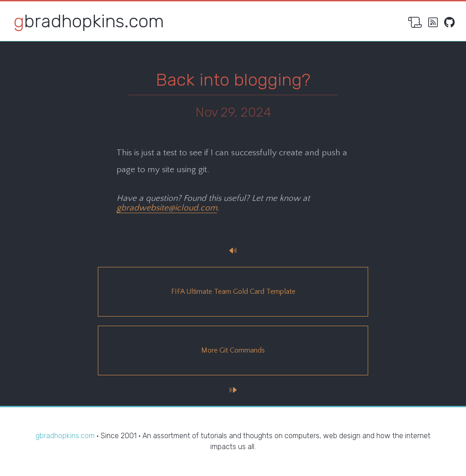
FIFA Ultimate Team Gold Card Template (233, 292)
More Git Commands (233, 350)
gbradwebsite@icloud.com (167, 208)
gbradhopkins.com (89, 21)
